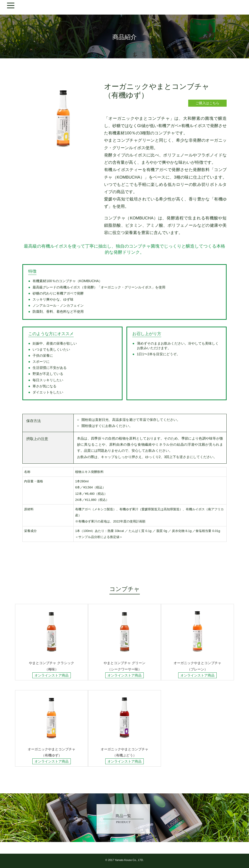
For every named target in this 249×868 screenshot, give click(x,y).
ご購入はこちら (207, 103)
